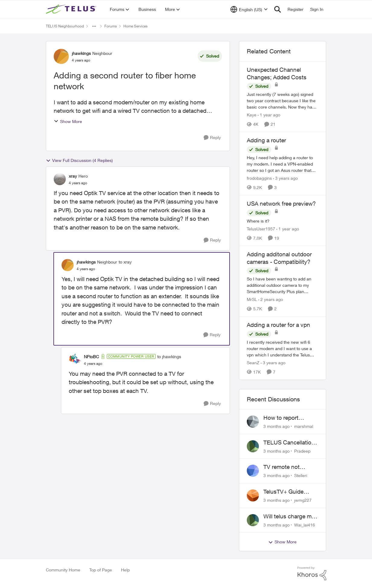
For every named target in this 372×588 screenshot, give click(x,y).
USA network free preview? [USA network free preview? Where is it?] (281, 204)
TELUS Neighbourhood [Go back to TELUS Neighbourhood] (65, 26)
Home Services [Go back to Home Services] (135, 26)
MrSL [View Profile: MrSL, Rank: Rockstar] (252, 299)
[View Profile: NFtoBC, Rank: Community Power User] (75, 360)
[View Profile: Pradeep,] (253, 446)
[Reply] (212, 138)
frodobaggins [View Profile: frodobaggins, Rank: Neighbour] (259, 178)
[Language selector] (249, 9)
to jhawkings (169, 357)
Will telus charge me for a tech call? (289, 517)
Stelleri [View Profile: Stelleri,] (301, 475)
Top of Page (101, 570)
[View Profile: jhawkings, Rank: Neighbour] (61, 56)
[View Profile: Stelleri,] (253, 471)
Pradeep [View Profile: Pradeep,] (302, 451)
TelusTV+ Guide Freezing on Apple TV (291, 492)
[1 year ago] (269, 115)
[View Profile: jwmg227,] (253, 495)
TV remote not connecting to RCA (288, 467)
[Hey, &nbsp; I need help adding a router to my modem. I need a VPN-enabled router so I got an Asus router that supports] (283, 164)
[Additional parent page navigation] (94, 26)
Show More (68, 121)
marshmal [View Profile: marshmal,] (304, 426)
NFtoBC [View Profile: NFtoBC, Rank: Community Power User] (91, 357)
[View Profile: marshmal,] (253, 422)
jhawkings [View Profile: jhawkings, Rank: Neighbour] (81, 53)
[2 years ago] (271, 299)
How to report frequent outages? (287, 418)
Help (125, 570)
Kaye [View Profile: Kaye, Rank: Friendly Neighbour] (252, 115)
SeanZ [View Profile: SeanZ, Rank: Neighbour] (253, 363)
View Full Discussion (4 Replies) (79, 160)
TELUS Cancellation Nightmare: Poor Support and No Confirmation (289, 443)
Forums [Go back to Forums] (111, 26)
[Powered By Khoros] (312, 574)
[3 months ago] (277, 426)
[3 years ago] (285, 178)
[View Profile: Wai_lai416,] (253, 520)
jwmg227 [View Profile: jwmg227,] (303, 500)
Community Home (63, 570)
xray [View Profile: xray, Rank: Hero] (73, 176)
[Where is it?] (283, 221)
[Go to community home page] (72, 9)
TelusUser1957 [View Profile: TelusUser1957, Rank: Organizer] (261, 229)
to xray (125, 262)
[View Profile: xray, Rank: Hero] (60, 179)
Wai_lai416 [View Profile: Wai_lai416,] (305, 525)
